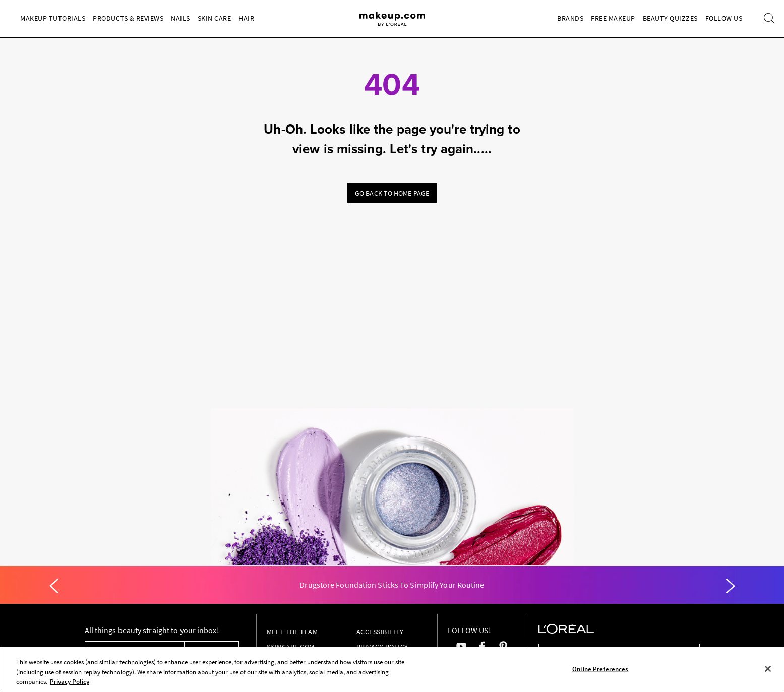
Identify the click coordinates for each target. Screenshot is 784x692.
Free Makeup (613, 18)
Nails (180, 18)
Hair (246, 18)
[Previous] (54, 586)
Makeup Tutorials (53, 18)
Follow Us (724, 18)
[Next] (731, 586)
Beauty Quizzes (670, 18)
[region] (392, 670)
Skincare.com (291, 647)
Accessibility (380, 632)
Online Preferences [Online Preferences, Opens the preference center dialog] (600, 669)
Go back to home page (392, 193)
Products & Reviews (128, 18)
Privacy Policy (382, 647)
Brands (570, 18)
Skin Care (215, 18)
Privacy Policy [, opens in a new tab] (70, 682)
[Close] (768, 669)
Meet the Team (292, 632)
